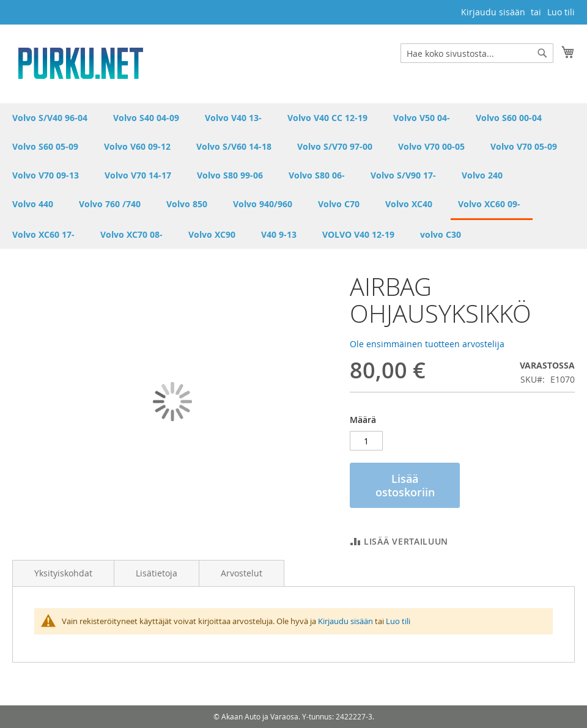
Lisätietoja (157, 573)
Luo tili (561, 12)
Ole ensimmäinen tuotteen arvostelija (427, 344)
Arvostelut (242, 573)
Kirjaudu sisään (493, 12)
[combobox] (477, 53)
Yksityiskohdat (63, 573)
